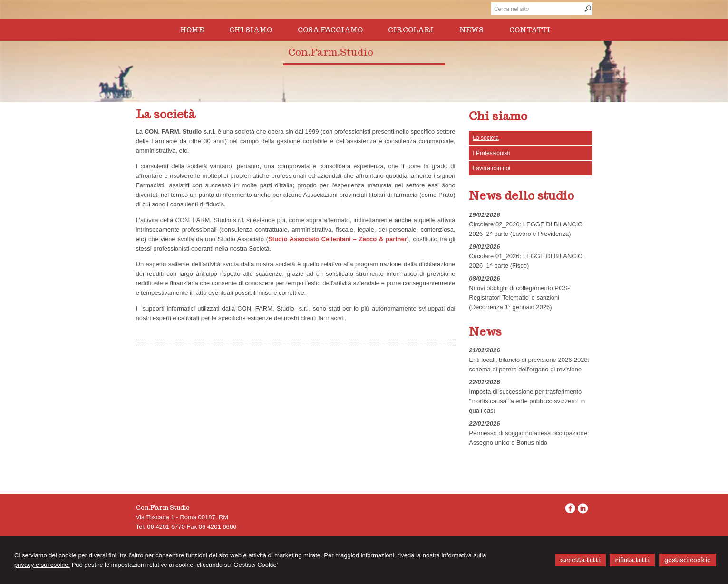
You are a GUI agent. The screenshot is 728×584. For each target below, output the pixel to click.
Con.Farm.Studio (331, 52)
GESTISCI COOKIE (688, 560)
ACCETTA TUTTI (581, 560)
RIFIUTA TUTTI (632, 560)
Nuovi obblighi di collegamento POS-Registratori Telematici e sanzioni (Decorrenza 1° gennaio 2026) (519, 297)
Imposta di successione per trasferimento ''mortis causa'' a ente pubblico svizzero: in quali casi (527, 401)
